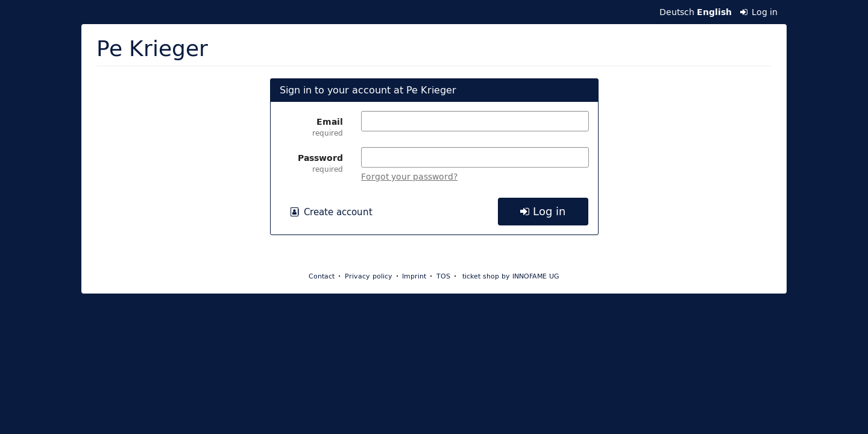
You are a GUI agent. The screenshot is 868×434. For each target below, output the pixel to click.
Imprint (414, 276)
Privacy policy (369, 276)
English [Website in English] (714, 12)
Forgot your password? (409, 177)
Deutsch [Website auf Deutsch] (677, 12)
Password (312, 163)
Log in (759, 12)
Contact (322, 276)
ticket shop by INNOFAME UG (511, 276)
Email (312, 127)
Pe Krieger (152, 48)
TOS (443, 276)
